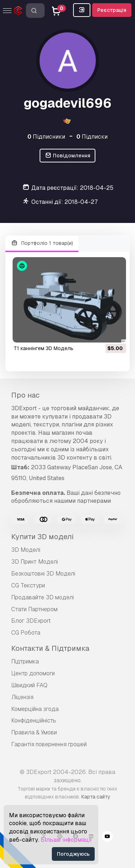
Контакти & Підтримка (50, 648)
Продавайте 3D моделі (42, 597)
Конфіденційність (34, 721)
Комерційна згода (35, 709)
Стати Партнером (34, 609)
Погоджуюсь (73, 854)
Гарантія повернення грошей (49, 744)
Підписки (92, 137)
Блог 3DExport (31, 621)
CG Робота (26, 633)
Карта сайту (96, 797)
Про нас (25, 395)
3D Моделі (26, 550)
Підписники (46, 137)
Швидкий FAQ (29, 685)
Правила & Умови (34, 732)
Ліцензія (22, 697)
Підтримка (25, 661)
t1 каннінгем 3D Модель (44, 348)
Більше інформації (66, 840)
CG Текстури (28, 585)
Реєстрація (112, 10)
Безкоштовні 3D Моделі (43, 574)
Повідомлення (67, 156)
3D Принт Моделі (35, 562)
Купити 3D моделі (42, 537)
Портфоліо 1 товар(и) (42, 243)
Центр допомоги (33, 673)
